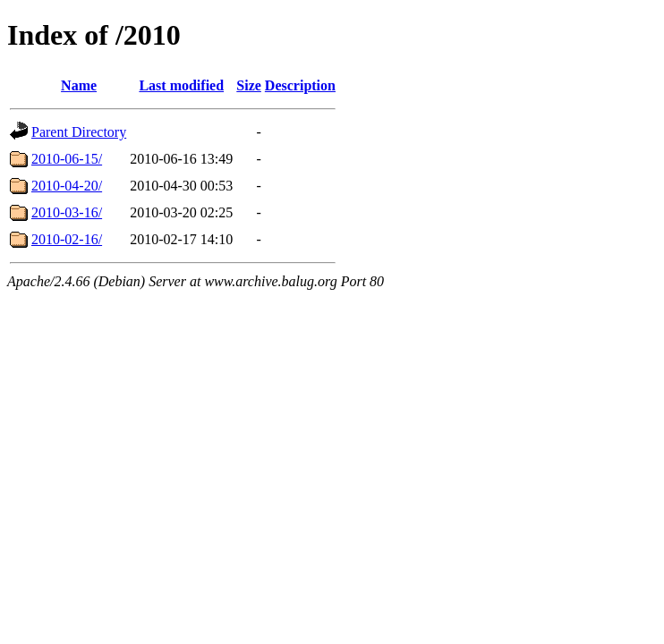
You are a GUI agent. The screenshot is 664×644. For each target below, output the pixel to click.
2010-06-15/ (67, 159)
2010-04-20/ (67, 186)
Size (249, 85)
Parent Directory (79, 132)
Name (79, 85)
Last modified (181, 85)
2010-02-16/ (67, 239)
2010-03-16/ (67, 212)
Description (300, 85)
